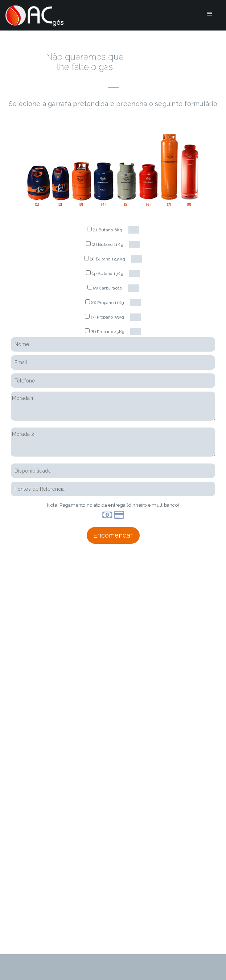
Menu (210, 14)
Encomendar (113, 535)
